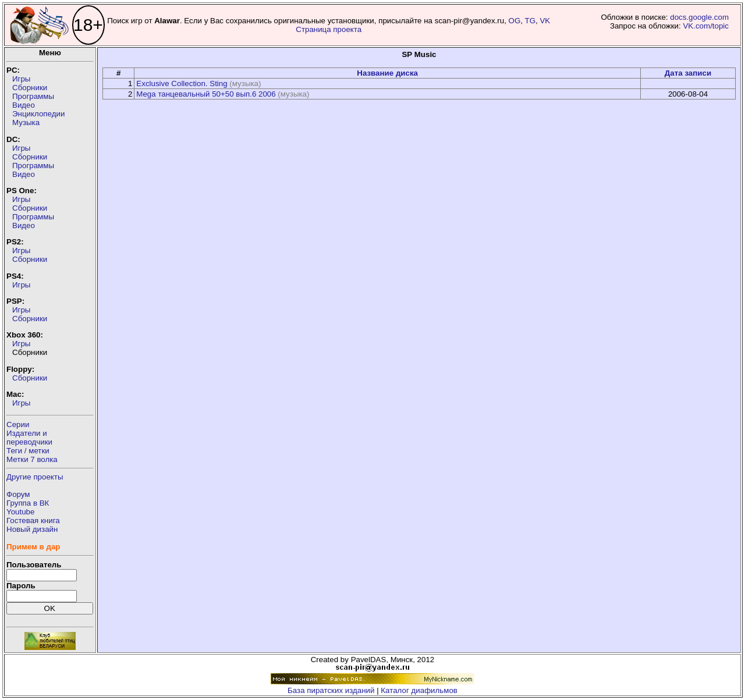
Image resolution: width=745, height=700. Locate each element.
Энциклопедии (38, 114)
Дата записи (688, 73)
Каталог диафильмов (419, 690)
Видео (24, 105)
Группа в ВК (28, 503)
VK (545, 21)
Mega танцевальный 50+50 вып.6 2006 (206, 94)
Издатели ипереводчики (29, 438)
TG (531, 21)
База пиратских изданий (331, 690)
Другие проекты (35, 477)
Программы (33, 96)
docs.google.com (699, 17)
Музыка (26, 122)
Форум (18, 494)
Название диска (387, 73)
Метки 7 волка (32, 459)
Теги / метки (28, 451)
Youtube (20, 512)
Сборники (30, 88)
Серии (18, 424)
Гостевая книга (33, 520)
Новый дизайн (32, 529)
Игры (21, 79)
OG (515, 21)
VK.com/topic (706, 26)
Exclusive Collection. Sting (182, 83)
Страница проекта (329, 29)
